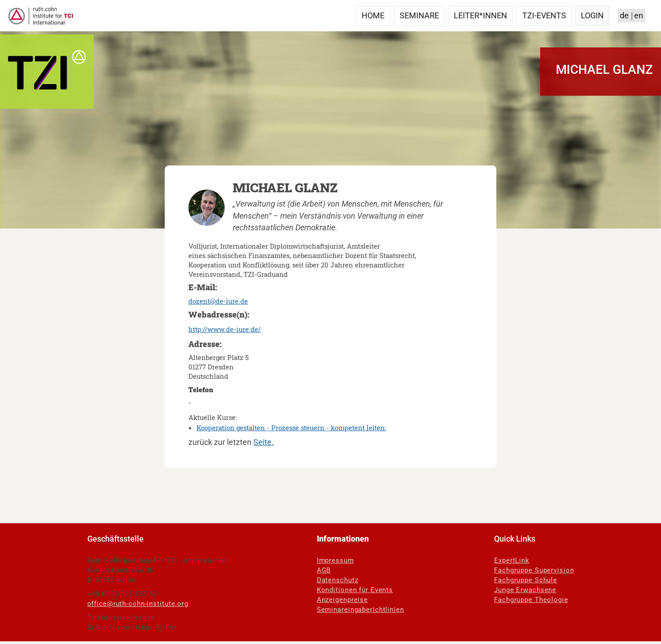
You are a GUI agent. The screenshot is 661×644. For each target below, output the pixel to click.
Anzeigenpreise (342, 600)
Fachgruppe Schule (526, 580)
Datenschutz (338, 580)
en (639, 16)
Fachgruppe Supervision (534, 570)
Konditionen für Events (355, 590)
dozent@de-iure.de (218, 301)
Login (592, 16)
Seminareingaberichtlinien (360, 610)
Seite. (264, 442)
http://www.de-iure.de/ (225, 329)
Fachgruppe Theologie (531, 600)
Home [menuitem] (373, 16)
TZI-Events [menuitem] (544, 16)
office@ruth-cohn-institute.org (138, 604)
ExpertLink (512, 560)
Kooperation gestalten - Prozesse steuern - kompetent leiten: (291, 428)
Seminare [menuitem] (419, 16)
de (624, 16)
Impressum (335, 560)
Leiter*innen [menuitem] (480, 16)
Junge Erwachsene (525, 590)
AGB (324, 570)
